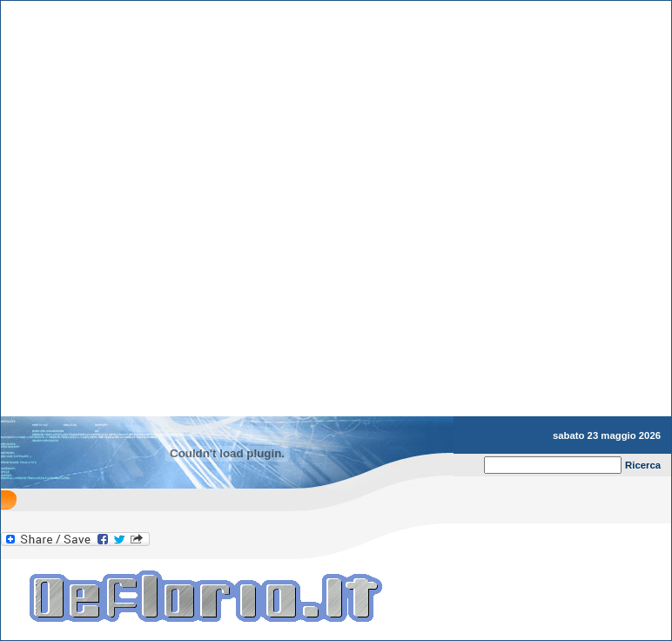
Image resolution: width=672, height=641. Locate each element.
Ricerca (643, 465)
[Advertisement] (205, 516)
